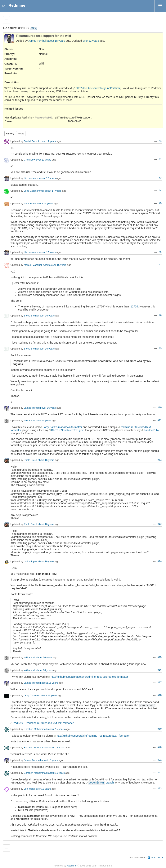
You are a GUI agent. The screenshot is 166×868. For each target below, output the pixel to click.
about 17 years (47, 178)
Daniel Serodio (32, 141)
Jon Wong (29, 789)
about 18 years (56, 41)
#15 (160, 657)
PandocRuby (151, 430)
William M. (30, 421)
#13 (160, 524)
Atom (153, 858)
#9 (160, 348)
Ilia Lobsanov (31, 178)
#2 (160, 159)
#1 (160, 141)
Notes (21, 134)
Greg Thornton (32, 696)
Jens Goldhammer (34, 191)
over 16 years (59, 265)
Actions (160, 117)
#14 (160, 561)
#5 (160, 203)
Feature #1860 (44, 118)
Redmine (72, 866)
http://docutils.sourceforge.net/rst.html (98, 88)
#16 (160, 670)
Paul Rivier (30, 204)
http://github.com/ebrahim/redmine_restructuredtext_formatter (93, 736)
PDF (161, 858)
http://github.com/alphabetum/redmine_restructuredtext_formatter (89, 677)
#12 (160, 460)
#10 (160, 407)
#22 (160, 773)
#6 (160, 252)
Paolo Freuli (31, 460)
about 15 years (56, 729)
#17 (160, 682)
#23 (160, 788)
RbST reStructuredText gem (68, 430)
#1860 (60, 277)
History (10, 134)
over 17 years (49, 141)
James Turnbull (37, 41)
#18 (160, 695)
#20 (160, 747)
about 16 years (46, 460)
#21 (160, 760)
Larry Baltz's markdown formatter (62, 427)
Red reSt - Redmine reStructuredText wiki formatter (43, 723)
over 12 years (91, 41)
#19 (160, 729)
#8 (160, 315)
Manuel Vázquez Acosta (37, 265)
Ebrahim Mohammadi (36, 729)
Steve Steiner (31, 316)
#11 (160, 420)
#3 (160, 178)
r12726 (134, 306)
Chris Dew (30, 160)
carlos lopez (31, 562)
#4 (160, 190)
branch (101, 783)
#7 (160, 265)
